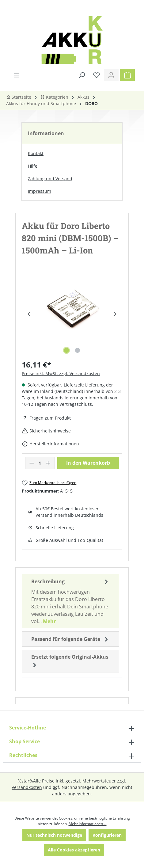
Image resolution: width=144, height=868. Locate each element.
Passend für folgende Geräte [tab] (70, 639)
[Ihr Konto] (111, 75)
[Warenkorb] (127, 75)
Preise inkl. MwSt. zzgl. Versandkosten (61, 373)
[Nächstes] (115, 314)
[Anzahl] (40, 463)
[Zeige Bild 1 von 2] (66, 350)
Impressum (40, 191)
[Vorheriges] (29, 314)
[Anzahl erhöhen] (48, 463)
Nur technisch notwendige (54, 835)
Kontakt (36, 153)
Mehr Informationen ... (88, 824)
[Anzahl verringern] (32, 463)
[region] (72, 314)
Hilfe (33, 166)
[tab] (70, 601)
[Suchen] (82, 75)
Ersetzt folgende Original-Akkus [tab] (70, 661)
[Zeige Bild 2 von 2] (78, 350)
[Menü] (17, 75)
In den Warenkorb (88, 463)
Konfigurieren (107, 835)
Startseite (19, 97)
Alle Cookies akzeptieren (74, 850)
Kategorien (54, 97)
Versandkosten (27, 787)
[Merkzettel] (97, 75)
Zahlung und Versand (50, 179)
